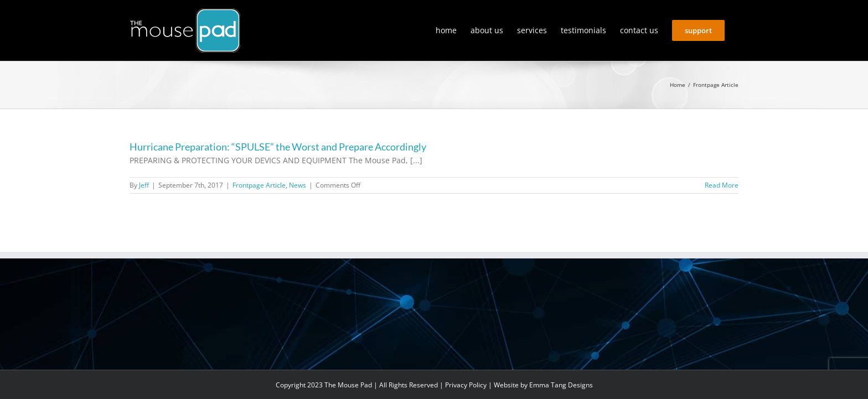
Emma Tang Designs (561, 385)
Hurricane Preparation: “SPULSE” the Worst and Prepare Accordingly (278, 147)
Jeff (144, 185)
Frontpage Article (259, 185)
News (298, 185)
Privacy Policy (466, 385)
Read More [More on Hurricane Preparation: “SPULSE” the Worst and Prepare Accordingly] (722, 185)
